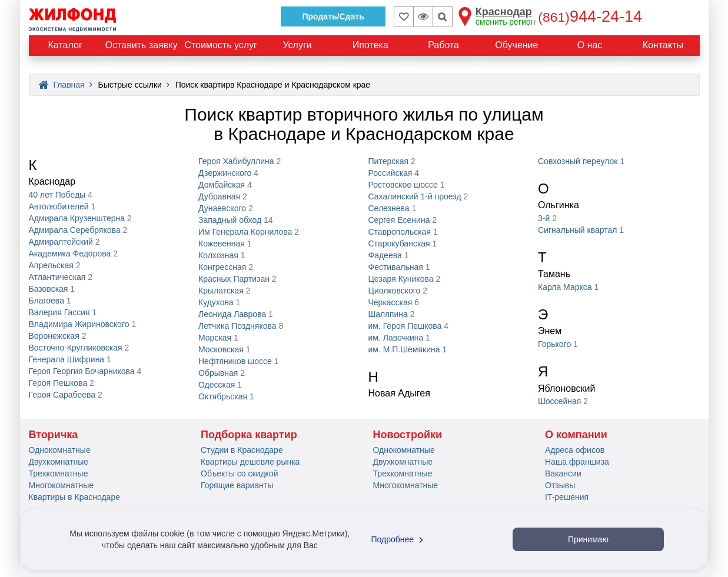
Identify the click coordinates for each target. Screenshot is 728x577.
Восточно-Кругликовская (76, 348)
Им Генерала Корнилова (245, 232)
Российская (390, 173)
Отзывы (560, 485)
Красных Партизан (234, 279)
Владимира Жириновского (79, 324)
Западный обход (230, 220)
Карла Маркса (565, 287)
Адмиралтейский (61, 242)
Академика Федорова (70, 254)
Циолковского (395, 291)
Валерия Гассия (59, 312)
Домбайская (222, 185)
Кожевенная (222, 244)
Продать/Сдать (333, 16)
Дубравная (219, 196)
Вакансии (563, 473)
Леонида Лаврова (232, 314)
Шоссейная (559, 401)
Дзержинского (225, 173)
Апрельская (51, 265)
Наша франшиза (577, 462)
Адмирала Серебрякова (75, 230)
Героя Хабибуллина (236, 161)
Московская (221, 349)
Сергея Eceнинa (399, 220)
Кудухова (216, 302)
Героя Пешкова (58, 383)
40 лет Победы (57, 195)
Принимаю (588, 539)
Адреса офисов (575, 450)
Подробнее (399, 539)
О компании (576, 435)
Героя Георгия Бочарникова (82, 371)
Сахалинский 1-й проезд (415, 196)
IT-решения (567, 497)
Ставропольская (400, 232)
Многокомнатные (62, 485)
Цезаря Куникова (401, 279)
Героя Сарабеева (62, 395)
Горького (554, 344)
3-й (544, 218)
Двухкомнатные (59, 462)
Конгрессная (222, 267)
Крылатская (221, 291)
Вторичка (54, 435)
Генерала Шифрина (67, 359)
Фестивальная (396, 267)
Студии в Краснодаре (242, 450)
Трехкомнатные (59, 473)
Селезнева (389, 208)
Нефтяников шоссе (235, 361)
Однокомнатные (60, 450)
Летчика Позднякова (237, 326)
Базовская (49, 289)
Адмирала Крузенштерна (77, 218)
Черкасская (390, 302)
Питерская (389, 161)
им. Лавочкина (396, 338)
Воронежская (54, 336)
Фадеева (385, 255)
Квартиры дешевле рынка (250, 462)
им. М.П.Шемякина (404, 349)
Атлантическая (57, 277)
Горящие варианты (237, 485)
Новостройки (408, 435)
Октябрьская (223, 396)
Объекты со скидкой (239, 473)
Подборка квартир (249, 435)
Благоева (46, 301)
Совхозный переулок (578, 161)
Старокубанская (399, 244)
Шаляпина (388, 314)
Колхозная (218, 255)
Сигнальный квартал (577, 230)
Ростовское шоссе (403, 185)
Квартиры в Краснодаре (74, 497)
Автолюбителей (59, 206)
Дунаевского (222, 208)
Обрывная (218, 373)
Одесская (217, 385)
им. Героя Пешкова (405, 326)
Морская (215, 338)
